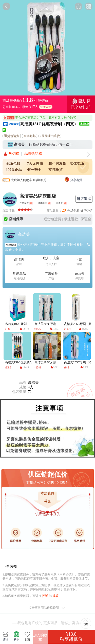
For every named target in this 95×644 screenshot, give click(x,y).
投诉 (45, 596)
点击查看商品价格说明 (48, 608)
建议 (56, 596)
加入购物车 (40, 638)
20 (64, 210)
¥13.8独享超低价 (71, 637)
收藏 (27, 636)
